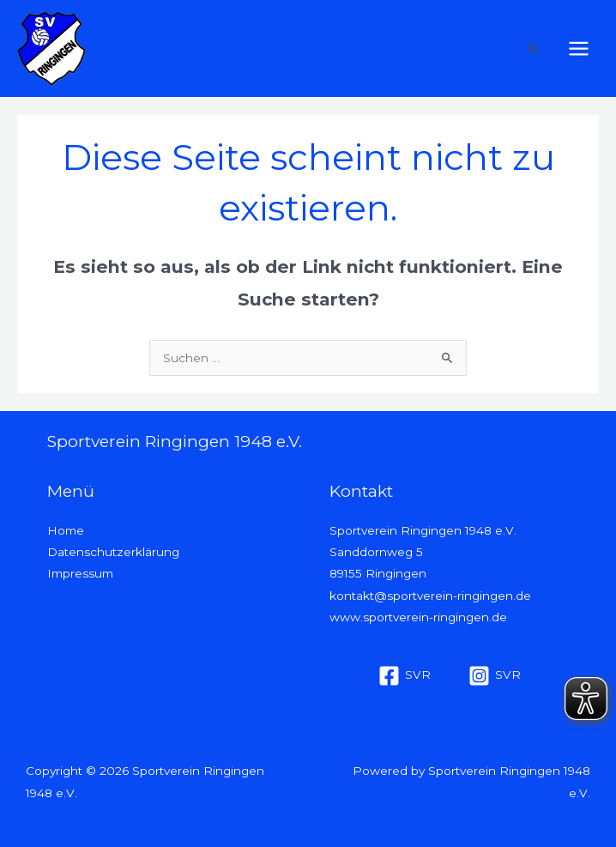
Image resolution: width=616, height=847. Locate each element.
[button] (534, 49)
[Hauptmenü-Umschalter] (579, 49)
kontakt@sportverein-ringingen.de (430, 596)
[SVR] (405, 676)
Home (66, 530)
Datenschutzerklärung (113, 552)
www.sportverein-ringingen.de (418, 617)
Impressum (80, 573)
